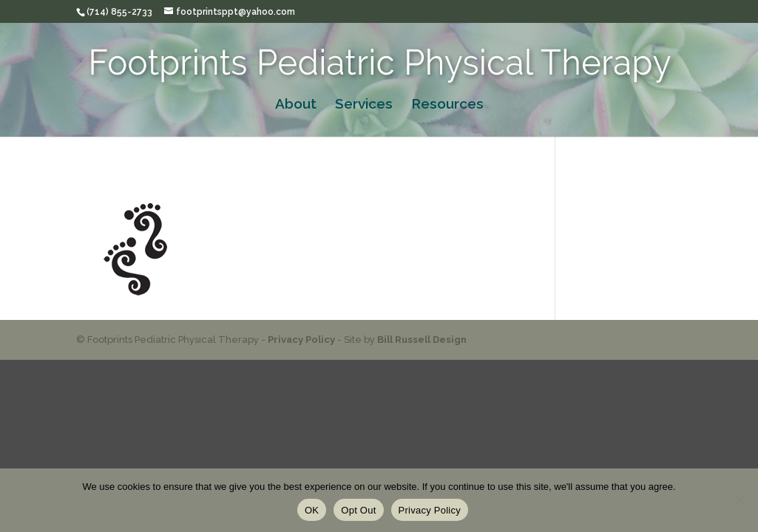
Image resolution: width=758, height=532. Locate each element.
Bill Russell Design (422, 340)
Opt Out (358, 510)
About (296, 105)
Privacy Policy (301, 340)
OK (312, 510)
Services (364, 105)
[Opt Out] (740, 500)
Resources (447, 105)
